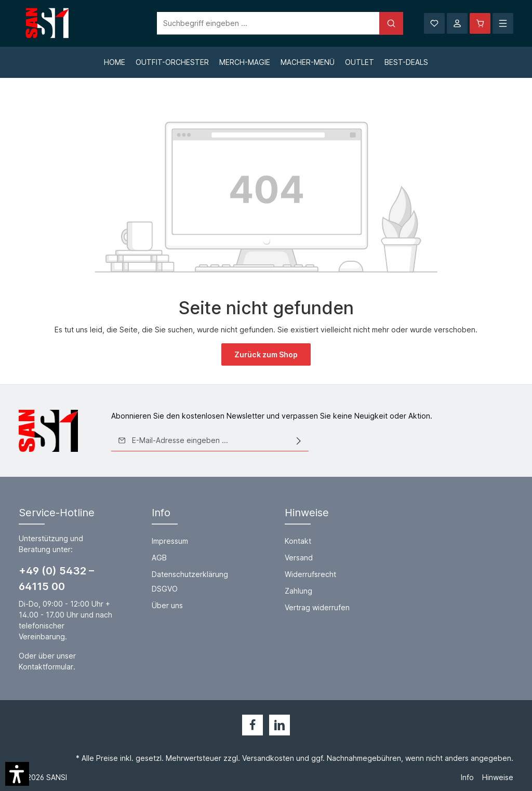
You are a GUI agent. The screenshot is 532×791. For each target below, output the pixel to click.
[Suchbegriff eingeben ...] (254, 23)
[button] (17, 774)
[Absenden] (299, 440)
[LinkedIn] (280, 725)
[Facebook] (252, 725)
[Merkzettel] (434, 23)
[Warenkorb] (480, 23)
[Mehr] (503, 23)
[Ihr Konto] (457, 23)
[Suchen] (377, 23)
